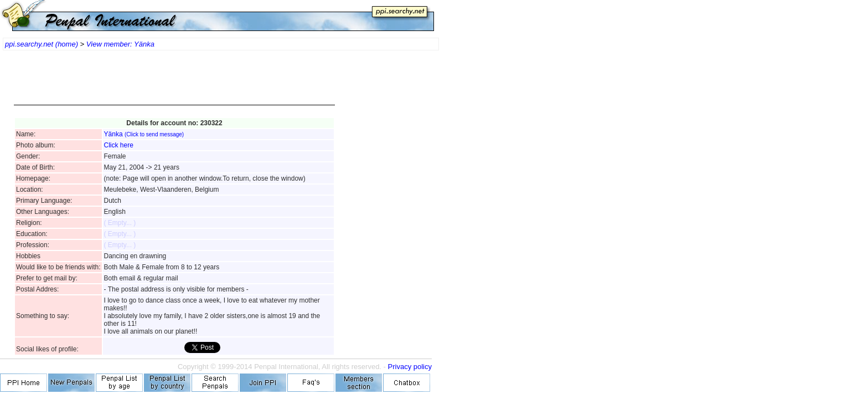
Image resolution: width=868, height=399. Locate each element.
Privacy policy (410, 367)
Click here (119, 145)
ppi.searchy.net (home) (42, 44)
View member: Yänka (120, 44)
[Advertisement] (174, 83)
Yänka (144, 134)
